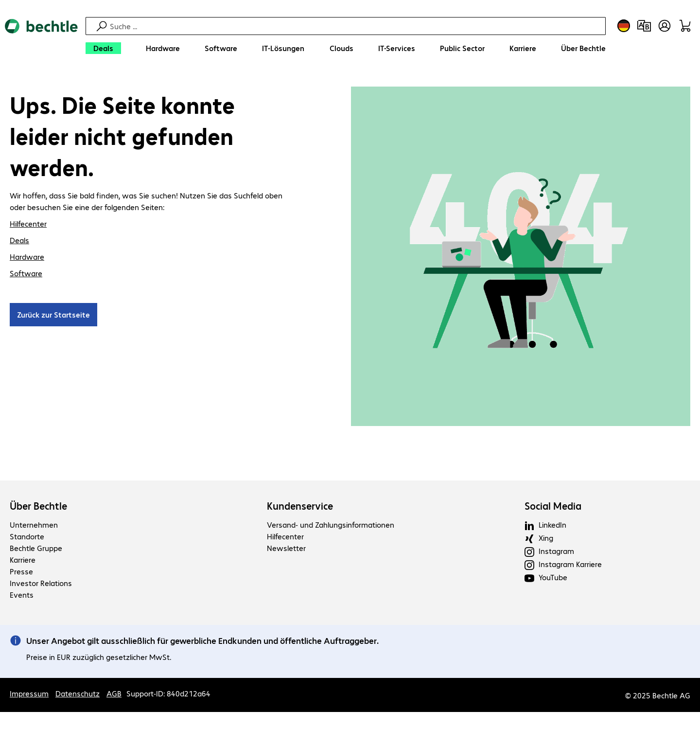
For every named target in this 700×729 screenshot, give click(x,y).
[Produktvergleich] (644, 26)
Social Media (553, 507)
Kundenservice (300, 507)
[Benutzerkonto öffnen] (665, 26)
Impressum (29, 695)
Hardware (27, 258)
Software (26, 275)
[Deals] (103, 48)
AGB (114, 695)
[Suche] (356, 26)
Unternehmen (34, 526)
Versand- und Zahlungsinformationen (331, 526)
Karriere (23, 561)
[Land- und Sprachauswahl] (624, 26)
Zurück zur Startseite (53, 316)
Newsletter (286, 549)
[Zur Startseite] (41, 39)
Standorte (27, 538)
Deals (19, 241)
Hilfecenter (28, 225)
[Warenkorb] (685, 26)
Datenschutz (78, 695)
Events (22, 596)
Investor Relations (41, 584)
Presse (21, 573)
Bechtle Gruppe (36, 549)
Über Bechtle (38, 507)
